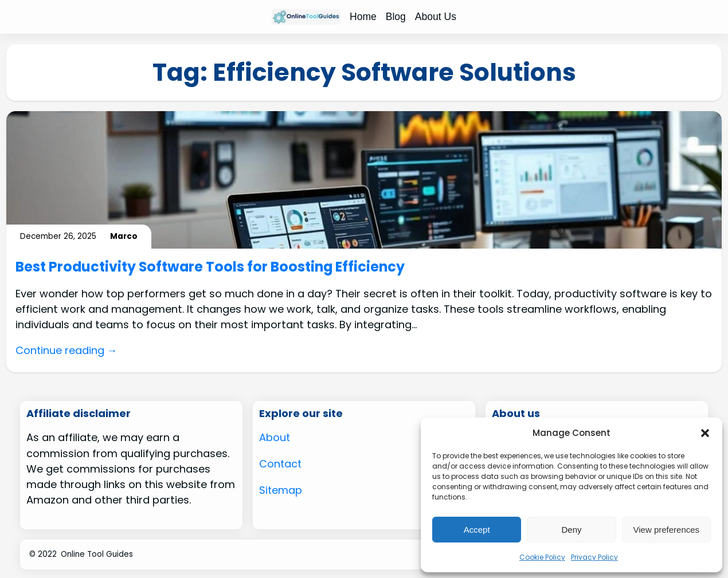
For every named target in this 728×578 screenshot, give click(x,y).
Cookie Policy (542, 557)
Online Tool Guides (97, 554)
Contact (281, 463)
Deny (571, 530)
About (275, 437)
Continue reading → (67, 350)
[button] (705, 433)
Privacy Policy (594, 557)
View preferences (667, 530)
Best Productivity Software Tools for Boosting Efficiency (212, 267)
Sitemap (281, 489)
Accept (477, 530)
